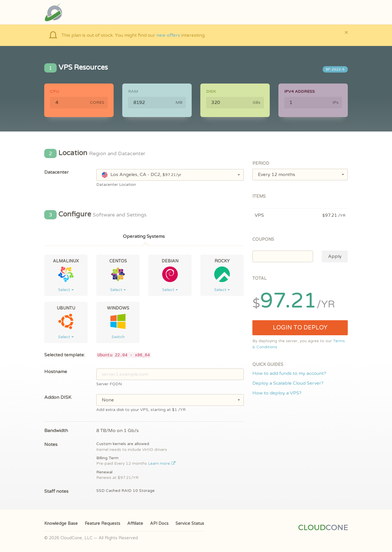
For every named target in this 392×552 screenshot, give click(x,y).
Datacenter (57, 172)
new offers (168, 35)
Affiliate (135, 524)
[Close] (346, 32)
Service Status (190, 524)
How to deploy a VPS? (277, 393)
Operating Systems (144, 236)
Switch (118, 337)
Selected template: (64, 355)
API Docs (159, 524)
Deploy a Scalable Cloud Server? (288, 383)
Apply (335, 256)
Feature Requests (102, 524)
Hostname (56, 372)
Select (66, 290)
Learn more (162, 464)
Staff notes (56, 491)
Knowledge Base (61, 524)
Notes (51, 444)
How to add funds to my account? (289, 373)
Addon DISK (58, 397)
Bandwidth (56, 431)
